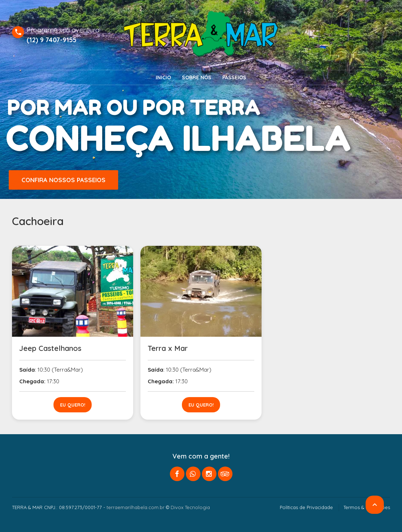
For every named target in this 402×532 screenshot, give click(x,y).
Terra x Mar (168, 348)
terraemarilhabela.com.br (136, 507)
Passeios (234, 77)
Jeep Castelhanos (50, 348)
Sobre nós (197, 77)
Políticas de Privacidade (306, 507)
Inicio (163, 77)
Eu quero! (73, 405)
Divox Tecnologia (190, 507)
